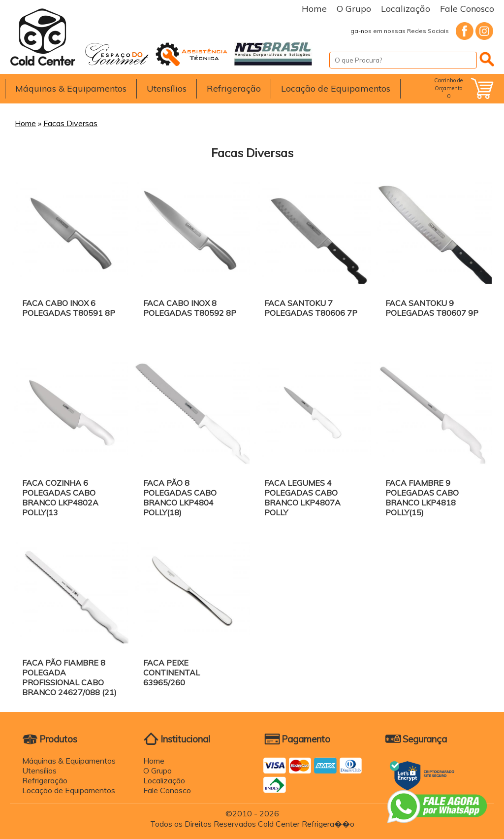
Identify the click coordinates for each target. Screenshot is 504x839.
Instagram (484, 31)
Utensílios (167, 88)
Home (314, 9)
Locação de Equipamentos (336, 88)
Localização (406, 9)
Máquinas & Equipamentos (71, 88)
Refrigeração (234, 88)
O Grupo (354, 9)
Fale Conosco (467, 9)
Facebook (465, 31)
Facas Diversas (70, 123)
